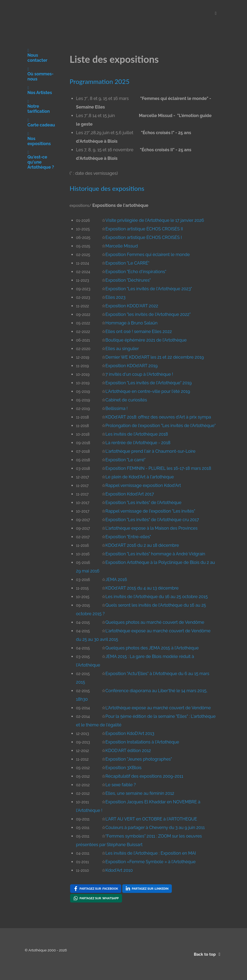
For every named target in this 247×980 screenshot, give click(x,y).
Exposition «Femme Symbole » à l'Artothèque (151, 862)
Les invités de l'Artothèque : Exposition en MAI (151, 853)
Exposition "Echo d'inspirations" (136, 272)
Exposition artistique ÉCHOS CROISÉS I (144, 237)
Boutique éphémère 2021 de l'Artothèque (146, 340)
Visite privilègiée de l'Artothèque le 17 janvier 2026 (155, 220)
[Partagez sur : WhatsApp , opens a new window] (96, 898)
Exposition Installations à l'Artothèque (142, 742)
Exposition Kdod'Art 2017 (130, 494)
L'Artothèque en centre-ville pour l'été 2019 (148, 391)
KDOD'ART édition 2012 (128, 751)
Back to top (208, 954)
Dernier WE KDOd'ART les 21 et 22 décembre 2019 (155, 357)
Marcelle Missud (122, 246)
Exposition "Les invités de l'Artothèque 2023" (149, 289)
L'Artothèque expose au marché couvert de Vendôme (158, 708)
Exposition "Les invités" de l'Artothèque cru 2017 (152, 520)
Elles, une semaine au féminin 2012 (140, 793)
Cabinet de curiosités (126, 400)
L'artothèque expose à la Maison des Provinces (151, 528)
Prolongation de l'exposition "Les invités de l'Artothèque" (161, 426)
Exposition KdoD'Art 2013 (130, 733)
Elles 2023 (115, 297)
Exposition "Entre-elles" (128, 537)
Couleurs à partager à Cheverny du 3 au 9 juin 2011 (155, 828)
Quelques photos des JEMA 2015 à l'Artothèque (152, 648)
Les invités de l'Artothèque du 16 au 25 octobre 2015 (157, 597)
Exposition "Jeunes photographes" (139, 759)
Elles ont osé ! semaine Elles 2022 (139, 332)
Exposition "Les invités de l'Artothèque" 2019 (149, 383)
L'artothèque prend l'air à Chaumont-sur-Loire (150, 451)
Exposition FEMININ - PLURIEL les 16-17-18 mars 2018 (158, 468)
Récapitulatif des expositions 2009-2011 (144, 776)
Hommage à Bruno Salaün (132, 323)
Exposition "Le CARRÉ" (127, 263)
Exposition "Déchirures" (128, 280)
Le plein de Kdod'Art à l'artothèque (140, 477)
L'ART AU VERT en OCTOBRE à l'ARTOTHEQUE (151, 819)
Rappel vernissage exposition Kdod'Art (143, 485)
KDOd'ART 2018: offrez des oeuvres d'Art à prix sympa (158, 417)
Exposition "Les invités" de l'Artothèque (143, 503)
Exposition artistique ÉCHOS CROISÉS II (144, 229)
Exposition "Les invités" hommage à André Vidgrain (155, 554)
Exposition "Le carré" (126, 460)
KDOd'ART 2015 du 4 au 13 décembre (142, 588)
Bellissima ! (117, 408)
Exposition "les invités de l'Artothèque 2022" (148, 314)
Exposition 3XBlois (123, 768)
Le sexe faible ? (121, 785)
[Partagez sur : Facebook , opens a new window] (96, 889)
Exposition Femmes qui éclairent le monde (148, 255)
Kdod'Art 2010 (119, 870)
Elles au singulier (122, 349)
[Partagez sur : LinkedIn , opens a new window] (147, 889)
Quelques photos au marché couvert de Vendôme (155, 622)
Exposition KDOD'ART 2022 (132, 306)
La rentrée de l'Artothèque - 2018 (138, 443)
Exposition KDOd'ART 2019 (132, 366)
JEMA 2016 (116, 580)
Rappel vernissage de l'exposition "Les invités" (150, 511)
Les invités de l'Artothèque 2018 (137, 434)
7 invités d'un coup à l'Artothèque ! (139, 374)
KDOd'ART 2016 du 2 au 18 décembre (142, 545)
